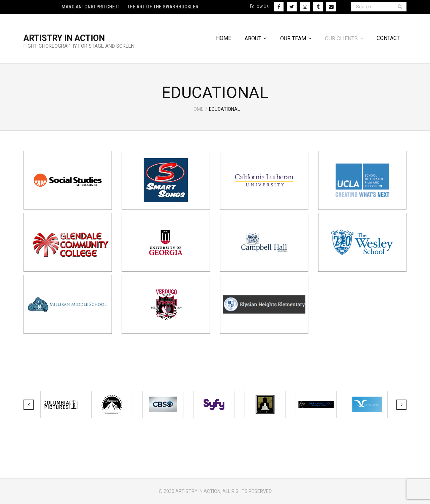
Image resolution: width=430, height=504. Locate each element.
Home (197, 109)
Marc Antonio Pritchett (91, 7)
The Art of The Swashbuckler (163, 7)
